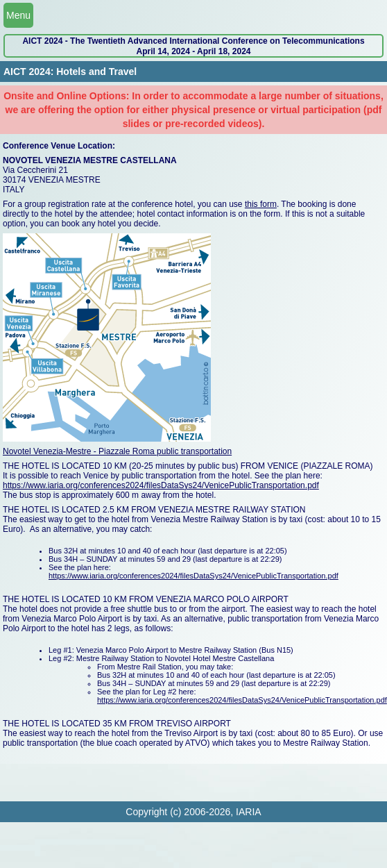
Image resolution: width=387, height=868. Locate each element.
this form (261, 204)
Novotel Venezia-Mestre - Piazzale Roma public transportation (117, 451)
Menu (18, 15)
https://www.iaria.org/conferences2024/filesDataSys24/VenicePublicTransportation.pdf (161, 485)
